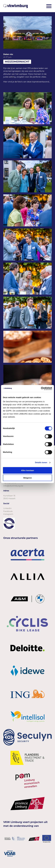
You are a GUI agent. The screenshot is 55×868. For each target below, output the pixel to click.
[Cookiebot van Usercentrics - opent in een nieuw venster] (41, 388)
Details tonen (41, 463)
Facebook (8, 511)
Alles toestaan (28, 470)
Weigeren (27, 478)
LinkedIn (8, 508)
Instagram (8, 514)
